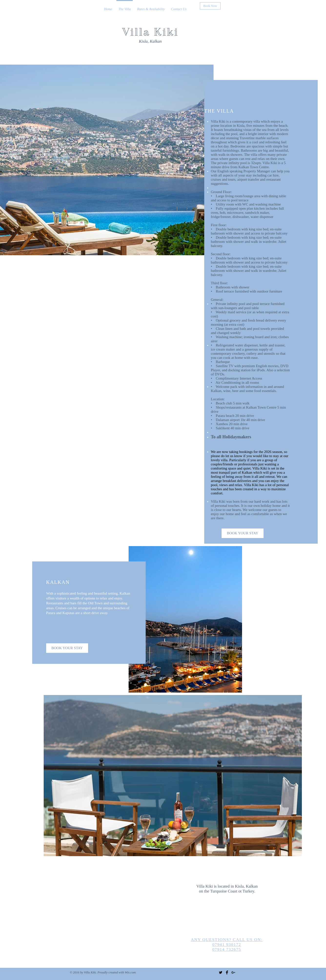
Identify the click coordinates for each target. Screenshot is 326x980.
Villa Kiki (150, 32)
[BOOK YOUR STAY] (243, 533)
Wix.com (130, 972)
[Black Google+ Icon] (233, 972)
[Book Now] (210, 6)
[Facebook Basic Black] (227, 972)
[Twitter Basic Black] (221, 972)
